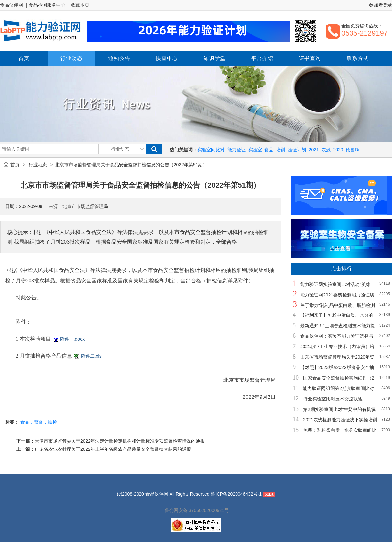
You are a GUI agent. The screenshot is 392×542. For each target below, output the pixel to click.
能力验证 (237, 150)
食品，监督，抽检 (39, 422)
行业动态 (38, 165)
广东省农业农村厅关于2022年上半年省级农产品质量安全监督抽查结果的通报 (113, 449)
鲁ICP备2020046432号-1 (236, 494)
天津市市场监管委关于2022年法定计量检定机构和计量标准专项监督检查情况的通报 (120, 441)
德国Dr (353, 150)
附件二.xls (91, 356)
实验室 (255, 150)
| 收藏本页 (79, 5)
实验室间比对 (211, 150)
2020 (338, 150)
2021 (314, 150)
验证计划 (297, 150)
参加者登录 (381, 5)
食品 (269, 150)
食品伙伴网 (11, 5)
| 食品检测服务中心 (46, 5)
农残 (326, 150)
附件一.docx (72, 339)
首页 (15, 165)
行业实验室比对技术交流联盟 (333, 399)
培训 (281, 150)
